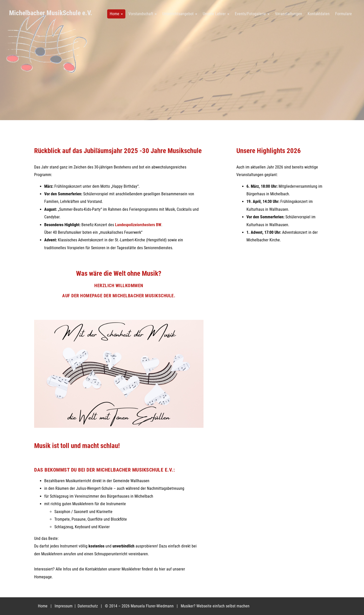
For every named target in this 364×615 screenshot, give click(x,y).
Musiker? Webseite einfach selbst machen (215, 606)
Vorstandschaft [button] (143, 14)
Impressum (64, 606)
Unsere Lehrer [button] (216, 14)
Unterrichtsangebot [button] (180, 14)
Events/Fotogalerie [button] (252, 14)
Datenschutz (88, 606)
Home (43, 606)
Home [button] (116, 14)
